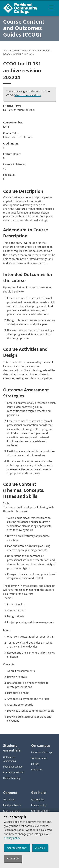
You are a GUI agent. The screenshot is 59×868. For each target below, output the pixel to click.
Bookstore (37, 769)
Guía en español (12, 811)
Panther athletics (12, 805)
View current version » (28, 95)
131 (31, 54)
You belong (9, 799)
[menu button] (51, 8)
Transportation (39, 758)
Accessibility (38, 799)
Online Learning (12, 778)
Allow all (40, 848)
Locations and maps (42, 752)
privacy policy (12, 838)
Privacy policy (39, 805)
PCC (6, 50)
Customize (13, 859)
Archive (17, 54)
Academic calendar (13, 772)
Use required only (17, 848)
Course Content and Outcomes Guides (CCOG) (24, 28)
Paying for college (13, 767)
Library (35, 764)
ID (25, 54)
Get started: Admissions (9, 759)
